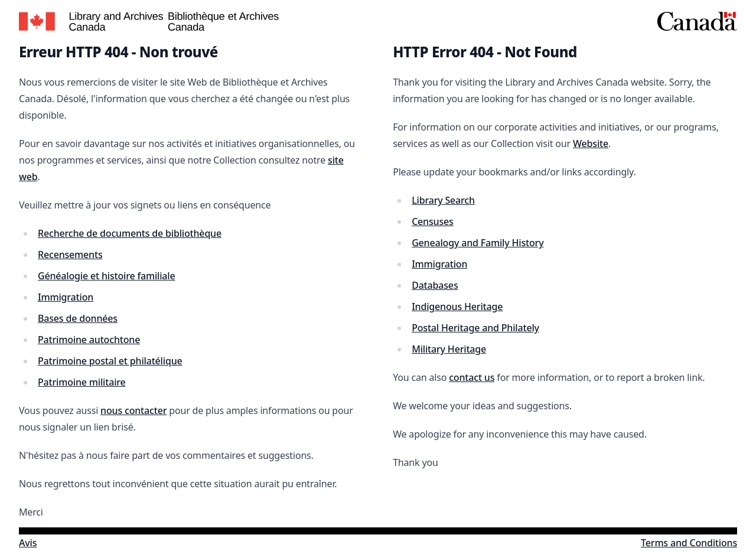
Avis (28, 543)
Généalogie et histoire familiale (107, 276)
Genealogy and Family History (478, 243)
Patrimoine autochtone (89, 340)
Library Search (443, 200)
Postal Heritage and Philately (475, 328)
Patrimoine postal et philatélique (110, 361)
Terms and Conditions (689, 543)
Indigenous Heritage (457, 307)
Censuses (433, 221)
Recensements (70, 255)
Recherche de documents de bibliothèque (130, 233)
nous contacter (133, 410)
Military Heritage (449, 349)
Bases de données (78, 318)
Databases (435, 285)
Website (591, 144)
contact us (472, 377)
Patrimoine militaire (82, 382)
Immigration (66, 297)
